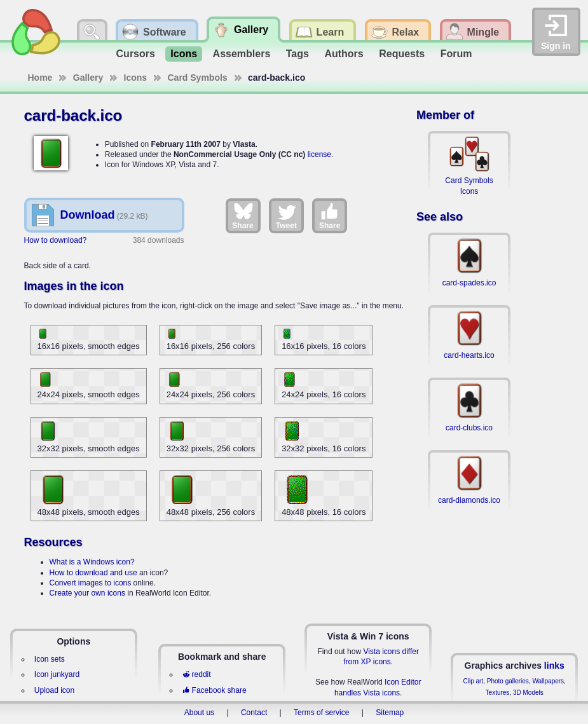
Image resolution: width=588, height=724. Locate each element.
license (319, 154)
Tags (297, 54)
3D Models (528, 693)
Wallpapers (548, 681)
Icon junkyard (57, 674)
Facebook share (214, 690)
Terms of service (321, 713)
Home (40, 78)
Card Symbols (198, 78)
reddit (196, 674)
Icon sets (50, 659)
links (554, 666)
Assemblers (242, 54)
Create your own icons (87, 593)
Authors (344, 54)
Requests (402, 54)
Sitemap (390, 713)
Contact (254, 713)
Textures (498, 693)
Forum (456, 54)
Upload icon (54, 690)
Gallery (88, 78)
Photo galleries (508, 681)
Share (243, 215)
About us (199, 713)
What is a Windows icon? (92, 562)
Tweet (286, 215)
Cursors (136, 54)
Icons (184, 54)
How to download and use (93, 573)
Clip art (473, 681)
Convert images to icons (91, 583)
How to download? (56, 240)
